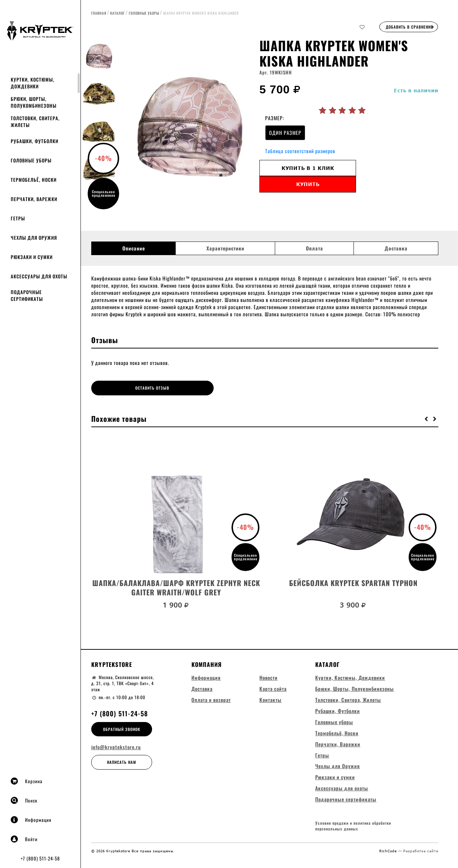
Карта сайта (273, 687)
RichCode (389, 850)
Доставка (396, 248)
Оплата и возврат (211, 699)
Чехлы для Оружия (34, 238)
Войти (24, 839)
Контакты (271, 699)
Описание (134, 248)
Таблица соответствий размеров (300, 151)
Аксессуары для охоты (39, 276)
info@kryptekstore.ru (116, 746)
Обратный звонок (122, 728)
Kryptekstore (112, 663)
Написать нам (122, 761)
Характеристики (225, 248)
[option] (188, 127)
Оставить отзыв (135, 388)
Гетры (18, 218)
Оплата (315, 248)
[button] (427, 418)
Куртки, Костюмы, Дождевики (33, 83)
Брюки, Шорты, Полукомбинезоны (34, 102)
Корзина (27, 781)
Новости (269, 676)
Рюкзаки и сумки (32, 257)
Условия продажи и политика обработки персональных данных (353, 826)
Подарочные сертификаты (27, 295)
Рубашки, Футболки (35, 141)
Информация (31, 820)
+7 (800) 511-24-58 (40, 858)
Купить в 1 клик (308, 168)
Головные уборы (31, 160)
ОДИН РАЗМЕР (285, 133)
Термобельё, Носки (34, 180)
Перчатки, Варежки (34, 199)
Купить (308, 184)
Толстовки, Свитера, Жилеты (35, 121)
